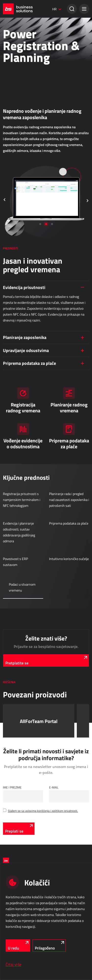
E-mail (54, 787)
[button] (84, 9)
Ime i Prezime (12, 787)
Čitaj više (13, 964)
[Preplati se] (19, 829)
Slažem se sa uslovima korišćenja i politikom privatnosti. (43, 811)
